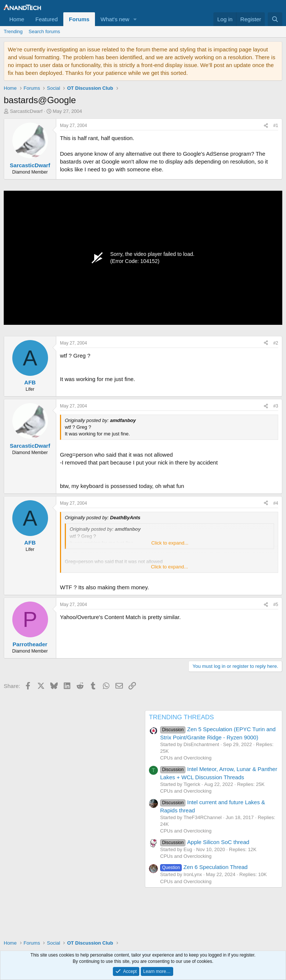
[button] (135, 19)
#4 (276, 503)
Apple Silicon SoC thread (205, 842)
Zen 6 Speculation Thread (204, 867)
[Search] (275, 19)
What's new (115, 19)
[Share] (266, 126)
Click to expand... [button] (170, 543)
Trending (13, 31)
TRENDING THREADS (181, 717)
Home (17, 19)
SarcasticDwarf (26, 111)
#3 (276, 406)
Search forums (45, 31)
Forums (79, 19)
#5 (276, 605)
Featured (47, 19)
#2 (276, 343)
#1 (276, 126)
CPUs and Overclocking (186, 758)
